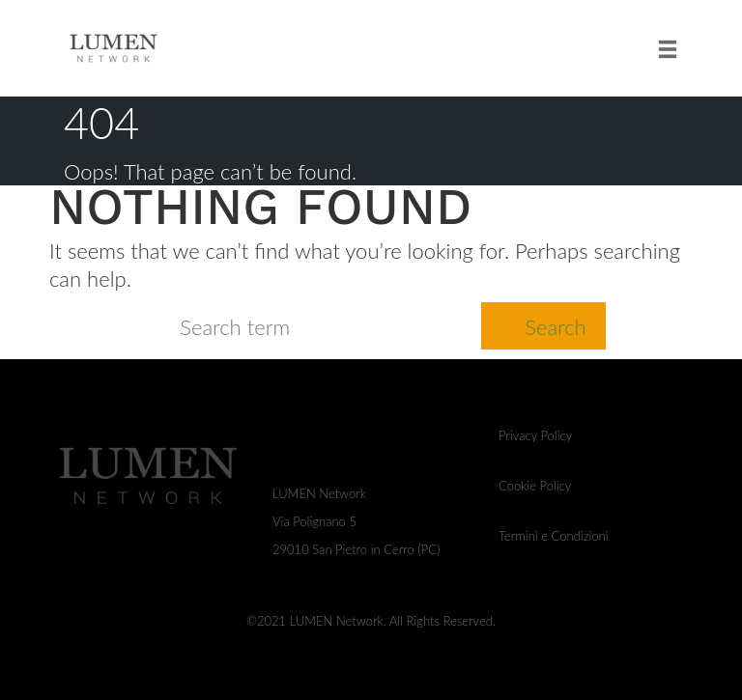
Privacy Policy (535, 435)
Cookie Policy (535, 486)
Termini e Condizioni (554, 536)
